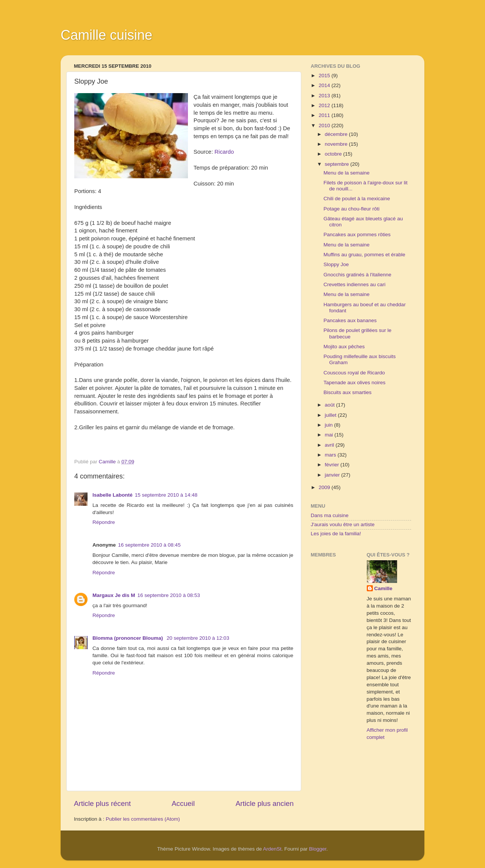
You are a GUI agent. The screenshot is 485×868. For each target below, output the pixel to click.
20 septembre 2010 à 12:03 (198, 638)
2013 (325, 96)
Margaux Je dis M (114, 595)
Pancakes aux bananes (350, 320)
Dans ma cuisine (330, 515)
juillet (331, 415)
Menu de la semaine (347, 173)
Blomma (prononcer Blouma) (128, 638)
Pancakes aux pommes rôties (357, 235)
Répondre (104, 522)
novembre (337, 144)
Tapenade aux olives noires (355, 383)
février (332, 465)
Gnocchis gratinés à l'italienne (357, 275)
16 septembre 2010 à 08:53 (169, 595)
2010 (325, 125)
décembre (337, 134)
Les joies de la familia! (336, 534)
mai (330, 435)
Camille (383, 588)
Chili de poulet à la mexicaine (357, 199)
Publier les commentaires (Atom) (143, 819)
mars (331, 455)
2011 (325, 115)
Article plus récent (102, 803)
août (330, 405)
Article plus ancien (265, 803)
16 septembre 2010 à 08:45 (149, 545)
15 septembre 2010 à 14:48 (166, 495)
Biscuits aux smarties (348, 392)
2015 (325, 76)
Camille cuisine (106, 35)
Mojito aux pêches (344, 347)
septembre (338, 164)
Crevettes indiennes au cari (355, 284)
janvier (333, 475)
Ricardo (223, 152)
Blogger (318, 849)
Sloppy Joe (336, 264)
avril (330, 445)
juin (329, 425)
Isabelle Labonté (113, 495)
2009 (325, 487)
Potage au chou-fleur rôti (352, 209)
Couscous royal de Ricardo (354, 373)
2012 (325, 105)
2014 (325, 85)
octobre (334, 154)
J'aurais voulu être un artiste (343, 524)
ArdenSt (272, 849)
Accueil (183, 803)
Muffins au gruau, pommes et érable (365, 255)
